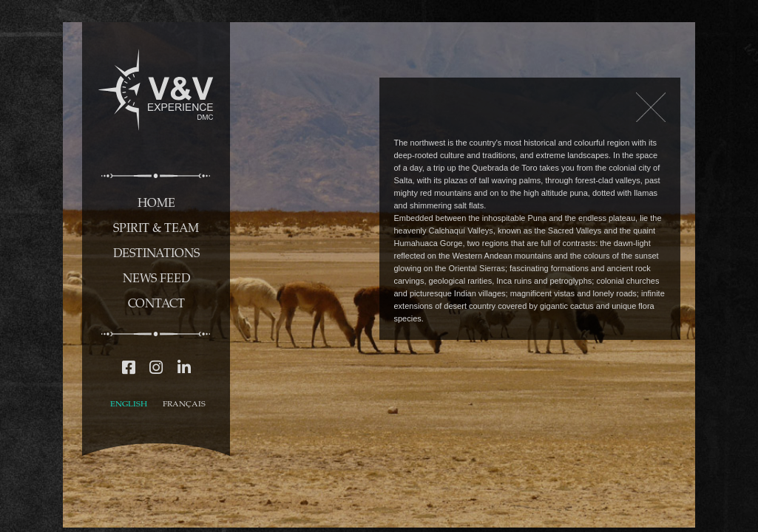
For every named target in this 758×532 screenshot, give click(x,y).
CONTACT (156, 303)
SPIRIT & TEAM (156, 227)
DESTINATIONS (156, 252)
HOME (156, 202)
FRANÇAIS (184, 403)
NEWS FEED (156, 277)
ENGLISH (129, 403)
